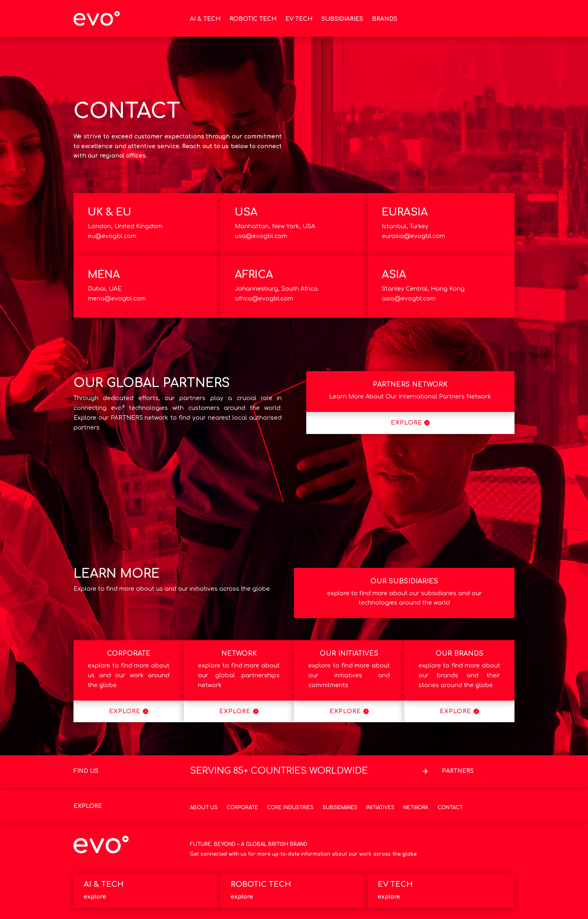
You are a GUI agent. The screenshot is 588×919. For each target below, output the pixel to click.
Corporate (242, 808)
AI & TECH (205, 19)
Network (416, 808)
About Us (204, 808)
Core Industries (290, 808)
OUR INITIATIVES (349, 654)
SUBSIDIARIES (342, 19)
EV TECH (299, 19)
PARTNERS (458, 771)
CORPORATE (129, 654)
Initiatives (380, 808)
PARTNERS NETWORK (410, 385)
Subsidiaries (340, 808)
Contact (450, 808)
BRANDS (385, 19)
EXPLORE (406, 423)
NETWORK (239, 654)
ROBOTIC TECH (253, 19)
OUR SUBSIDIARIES (404, 581)
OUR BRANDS (460, 654)
